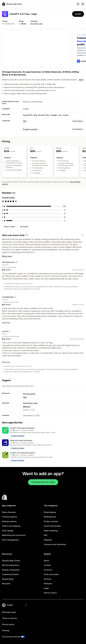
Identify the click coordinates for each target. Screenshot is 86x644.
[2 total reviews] (65, 210)
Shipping (48, 540)
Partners (48, 579)
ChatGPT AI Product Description (22, 428)
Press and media (51, 574)
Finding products (10, 517)
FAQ (25, 397)
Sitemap (6, 630)
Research (6, 584)
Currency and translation (55, 544)
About (46, 561)
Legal (46, 588)
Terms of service (9, 618)
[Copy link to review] (17, 262)
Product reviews (51, 521)
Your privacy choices (11, 637)
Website (27, 407)
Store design (8, 531)
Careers (47, 565)
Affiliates (48, 584)
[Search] (78, 4)
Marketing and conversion (14, 535)
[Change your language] (17, 605)
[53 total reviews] (64, 206)
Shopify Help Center (11, 561)
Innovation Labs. (37, 24)
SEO (25, 121)
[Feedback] (82, 235)
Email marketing (51, 531)
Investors (48, 570)
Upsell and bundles (52, 526)
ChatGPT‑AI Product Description (22, 453)
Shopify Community (11, 570)
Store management (11, 540)
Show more (7, 256)
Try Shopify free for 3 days (43, 482)
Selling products (9, 521)
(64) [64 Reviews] (25, 24)
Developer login (9, 612)
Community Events (10, 574)
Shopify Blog (8, 579)
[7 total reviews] (65, 221)
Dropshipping (50, 512)
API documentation (11, 565)
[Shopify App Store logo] (12, 4)
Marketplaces (50, 517)
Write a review (9, 227)
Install (78, 14)
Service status (50, 593)
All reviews (24, 227)
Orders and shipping (11, 526)
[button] (43, 432)
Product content (30, 129)
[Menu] (83, 4)
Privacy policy (29, 394)
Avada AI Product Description (21, 440)
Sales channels (9, 512)
